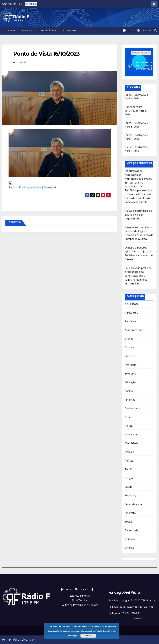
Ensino (129, 391)
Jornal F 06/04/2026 (136, 95)
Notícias (28, 30)
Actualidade (132, 304)
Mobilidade (131, 443)
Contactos (70, 30)
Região (129, 469)
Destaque (131, 365)
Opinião (129, 452)
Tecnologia (132, 530)
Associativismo (134, 330)
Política (129, 461)
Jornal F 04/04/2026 (136, 135)
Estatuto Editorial (79, 596)
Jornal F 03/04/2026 (136, 147)
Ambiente (131, 321)
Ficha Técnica (79, 600)
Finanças (130, 400)
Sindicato (130, 513)
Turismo (130, 539)
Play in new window (30, 187)
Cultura (129, 347)
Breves (129, 339)
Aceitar (88, 636)
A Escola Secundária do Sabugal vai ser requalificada (138, 215)
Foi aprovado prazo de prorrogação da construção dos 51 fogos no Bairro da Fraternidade (138, 276)
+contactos (137, 618)
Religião (130, 478)
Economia (131, 374)
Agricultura (132, 313)
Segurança (131, 495)
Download (50, 187)
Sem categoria (133, 504)
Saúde (128, 487)
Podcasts (146, 30)
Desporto (131, 356)
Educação (130, 382)
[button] (155, 30)
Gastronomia (133, 408)
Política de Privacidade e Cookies (79, 605)
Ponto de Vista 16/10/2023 (46, 54)
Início (11, 30)
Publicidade (49, 30)
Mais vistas (131, 435)
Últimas (129, 548)
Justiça (129, 426)
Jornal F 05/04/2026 (136, 123)
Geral (128, 417)
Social (128, 522)
